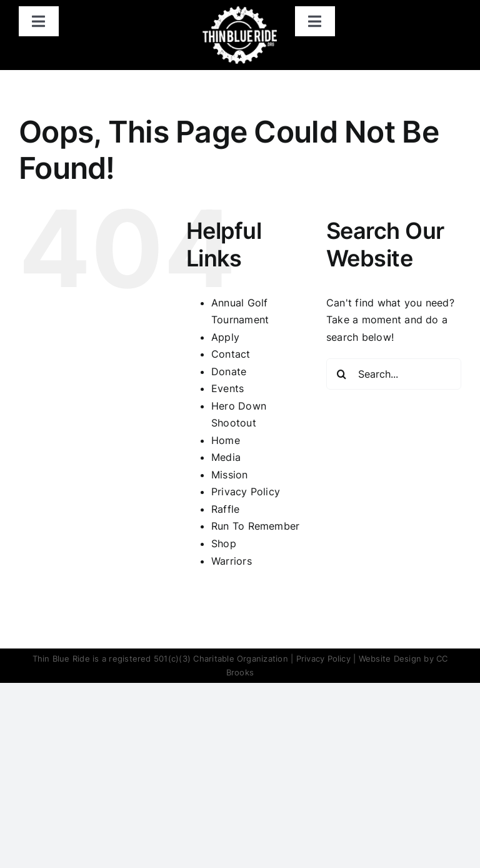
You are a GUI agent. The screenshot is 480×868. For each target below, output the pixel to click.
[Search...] (394, 374)
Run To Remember (256, 526)
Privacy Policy (246, 492)
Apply (225, 337)
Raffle (225, 509)
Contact (231, 354)
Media (226, 457)
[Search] (342, 374)
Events (227, 388)
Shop (224, 543)
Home (226, 440)
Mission (230, 475)
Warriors (232, 561)
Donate (229, 371)
